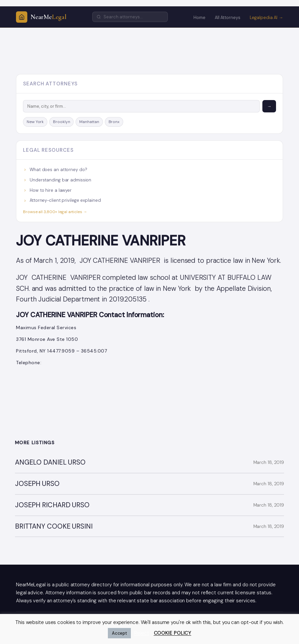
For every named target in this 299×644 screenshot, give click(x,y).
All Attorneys (228, 18)
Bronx (114, 122)
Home (199, 18)
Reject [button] (142, 633)
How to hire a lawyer (47, 190)
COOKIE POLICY (173, 633)
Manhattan (89, 122)
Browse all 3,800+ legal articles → (55, 212)
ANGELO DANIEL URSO (50, 462)
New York (35, 122)
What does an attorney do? (55, 170)
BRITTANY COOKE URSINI (54, 526)
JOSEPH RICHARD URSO (52, 505)
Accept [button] (119, 633)
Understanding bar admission (57, 180)
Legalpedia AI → (267, 18)
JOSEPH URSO (37, 484)
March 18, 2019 (269, 462)
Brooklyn (61, 122)
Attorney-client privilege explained (62, 200)
